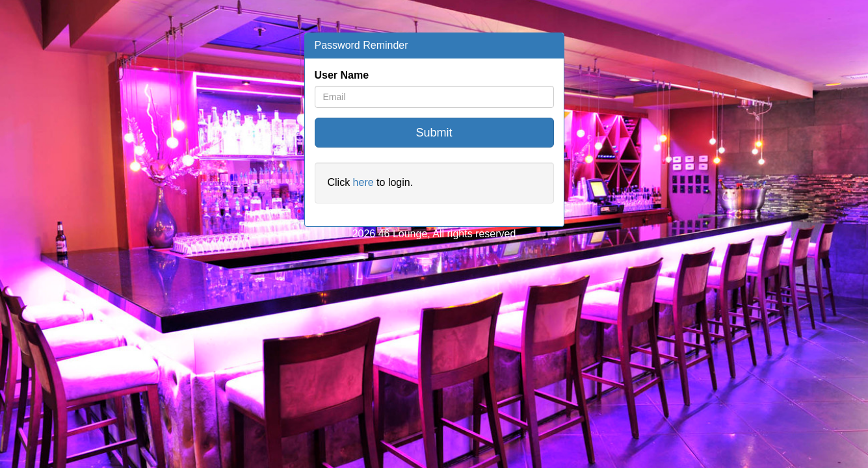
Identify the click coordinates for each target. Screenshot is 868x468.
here (363, 182)
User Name (342, 75)
